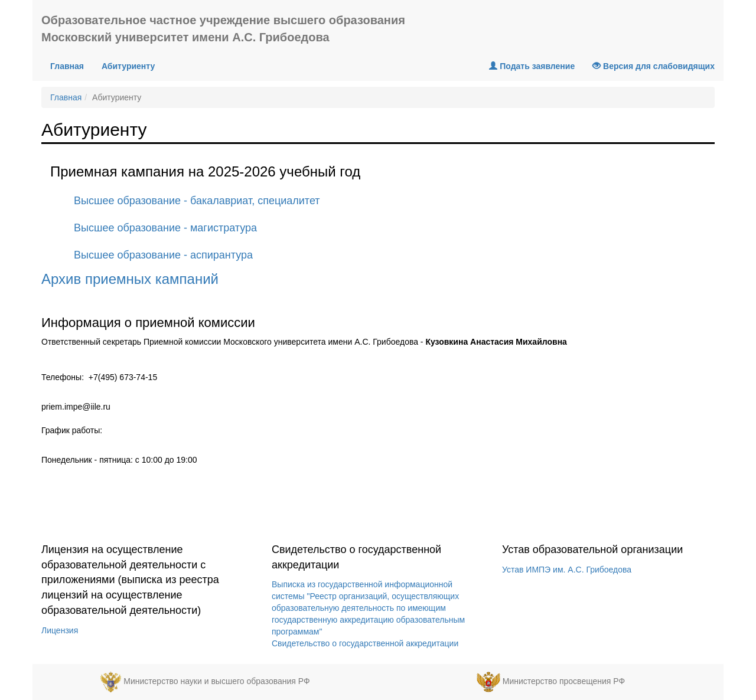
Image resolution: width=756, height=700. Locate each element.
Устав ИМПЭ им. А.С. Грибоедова (567, 570)
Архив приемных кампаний (130, 279)
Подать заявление (532, 66)
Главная (71, 65)
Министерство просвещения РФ (564, 682)
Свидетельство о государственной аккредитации (365, 643)
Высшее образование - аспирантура (163, 255)
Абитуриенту (128, 66)
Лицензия (60, 630)
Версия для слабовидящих (654, 66)
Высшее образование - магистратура (165, 228)
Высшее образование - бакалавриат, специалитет (197, 201)
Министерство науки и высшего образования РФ (216, 682)
